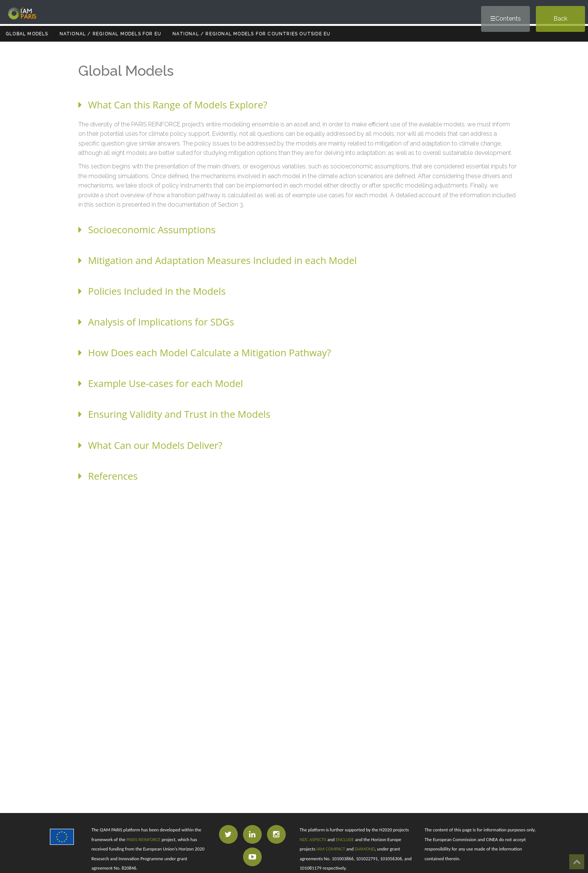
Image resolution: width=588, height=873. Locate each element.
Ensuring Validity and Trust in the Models (174, 414)
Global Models (27, 34)
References (108, 476)
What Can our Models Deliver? (150, 445)
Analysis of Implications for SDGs (156, 322)
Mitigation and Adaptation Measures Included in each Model (217, 260)
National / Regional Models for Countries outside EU (251, 34)
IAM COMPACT (331, 849)
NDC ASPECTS (313, 839)
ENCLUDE (345, 839)
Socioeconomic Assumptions (147, 230)
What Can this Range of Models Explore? (173, 105)
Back (560, 19)
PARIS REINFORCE (143, 839)
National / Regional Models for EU (111, 34)
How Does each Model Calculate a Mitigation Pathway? (205, 353)
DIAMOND (365, 849)
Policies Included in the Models (152, 291)
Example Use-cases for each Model (161, 383)
